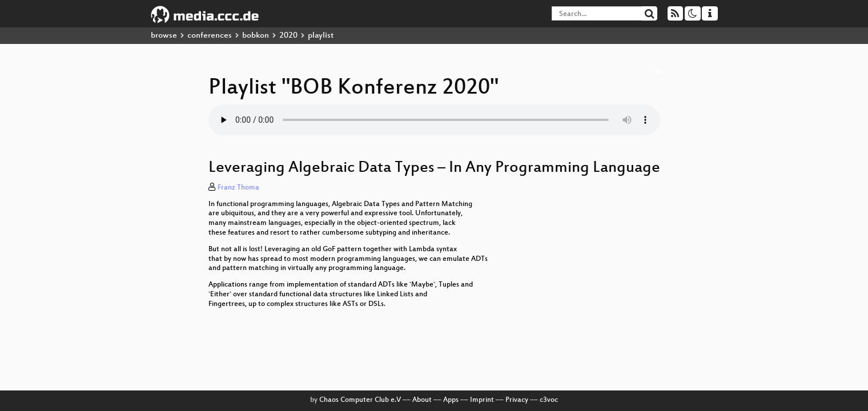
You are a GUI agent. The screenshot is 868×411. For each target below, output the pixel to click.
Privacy (517, 400)
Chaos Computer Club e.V (360, 400)
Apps (451, 400)
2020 (288, 36)
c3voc (549, 400)
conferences (210, 36)
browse (164, 36)
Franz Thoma (238, 188)
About (422, 400)
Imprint (482, 400)
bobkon (256, 36)
